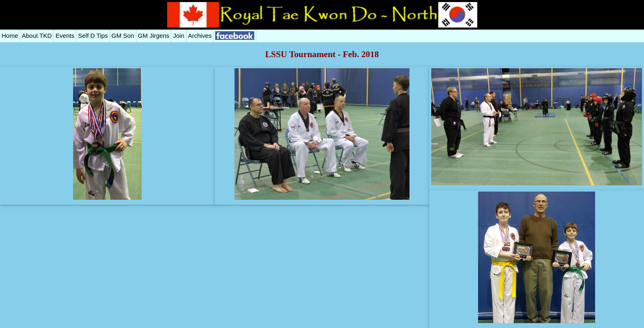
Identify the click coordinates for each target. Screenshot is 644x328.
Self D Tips (93, 36)
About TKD (37, 36)
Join (179, 36)
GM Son (123, 36)
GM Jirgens (154, 36)
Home (10, 36)
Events (65, 36)
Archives (200, 36)
